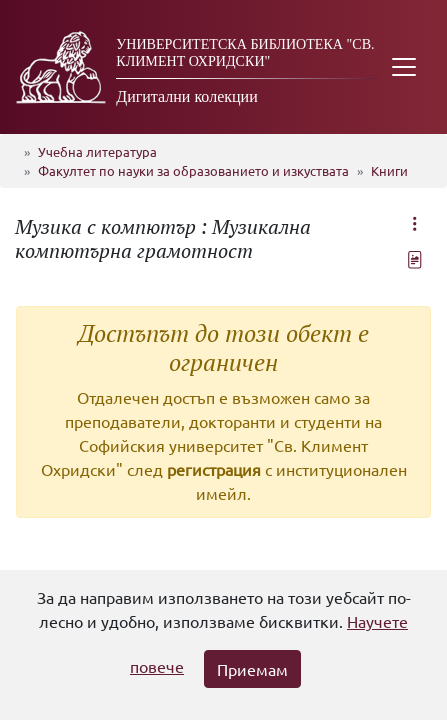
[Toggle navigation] (404, 67)
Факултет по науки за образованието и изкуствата (193, 170)
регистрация (214, 469)
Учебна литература (97, 151)
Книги (389, 170)
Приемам (252, 669)
